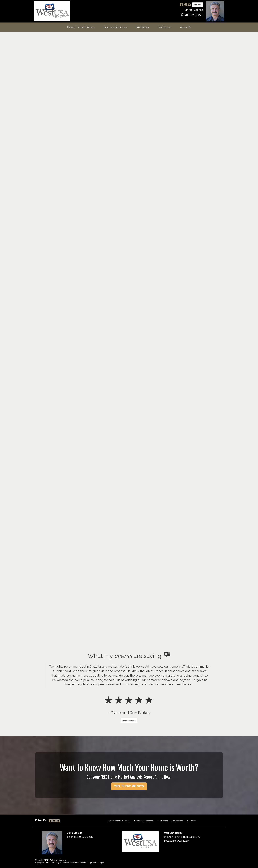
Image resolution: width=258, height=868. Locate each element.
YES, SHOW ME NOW (129, 786)
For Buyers (162, 821)
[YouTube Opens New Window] (185, 5)
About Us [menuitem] (186, 27)
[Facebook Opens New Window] (181, 5)
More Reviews (129, 721)
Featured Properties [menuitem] (115, 27)
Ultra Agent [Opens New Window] (100, 863)
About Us (191, 821)
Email (198, 5)
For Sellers (177, 821)
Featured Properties (144, 821)
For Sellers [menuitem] (165, 27)
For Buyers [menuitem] (142, 27)
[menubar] (129, 27)
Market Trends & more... (119, 821)
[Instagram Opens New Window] (189, 5)
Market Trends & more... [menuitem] (81, 27)
